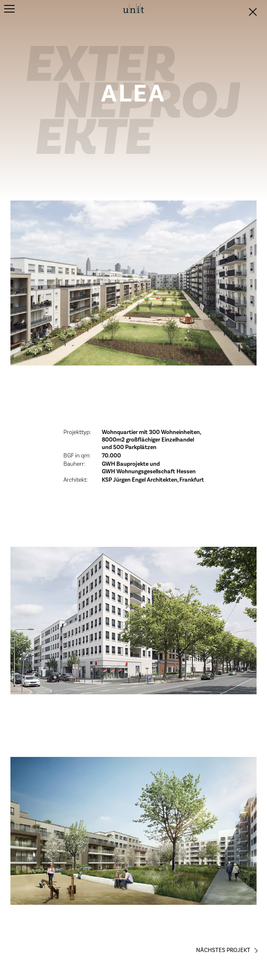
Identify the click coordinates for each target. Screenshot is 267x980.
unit (133, 9)
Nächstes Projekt (223, 950)
